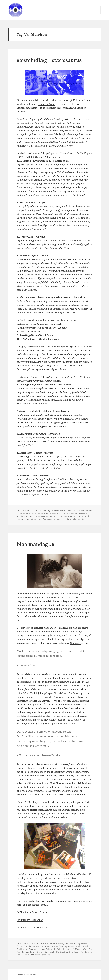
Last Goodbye (31, 949)
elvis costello (79, 510)
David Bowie (60, 510)
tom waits (21, 519)
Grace (71, 946)
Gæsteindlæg (44, 510)
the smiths (86, 516)
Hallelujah (79, 946)
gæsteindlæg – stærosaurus (49, 60)
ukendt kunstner (34, 519)
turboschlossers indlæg (53, 943)
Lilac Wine (57, 949)
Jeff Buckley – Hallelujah (30, 920)
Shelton (40, 952)
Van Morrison (49, 519)
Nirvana (45, 516)
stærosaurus (66, 516)
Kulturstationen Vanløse (37, 513)
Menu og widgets (97, 14)
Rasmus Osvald (29, 952)
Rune (36, 943)
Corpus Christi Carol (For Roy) (30, 946)
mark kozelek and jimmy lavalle (73, 513)
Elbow (69, 510)
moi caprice (35, 516)
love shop (53, 513)
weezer (59, 519)
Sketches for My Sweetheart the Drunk (62, 952)
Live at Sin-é (69, 949)
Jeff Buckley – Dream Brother (33, 912)
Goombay (75, 643)
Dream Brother (51, 946)
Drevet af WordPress (26, 974)
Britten (84, 943)
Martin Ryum (23, 516)
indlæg (63, 601)
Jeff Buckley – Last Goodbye (32, 927)
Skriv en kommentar (76, 519)
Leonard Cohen (45, 949)
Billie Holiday (74, 943)
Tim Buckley (86, 952)
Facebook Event (46, 104)
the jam (76, 516)
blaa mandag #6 (36, 544)
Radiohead (54, 516)
